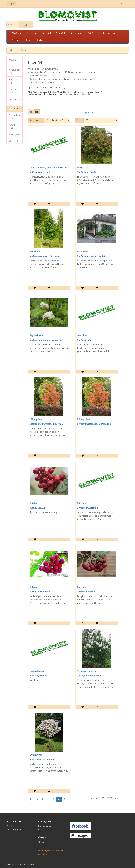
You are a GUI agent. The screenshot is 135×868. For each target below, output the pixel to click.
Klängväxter (32, 33)
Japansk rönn (37, 335)
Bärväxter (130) (13, 62)
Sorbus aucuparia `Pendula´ (92, 256)
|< (31, 799)
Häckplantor (76, 33)
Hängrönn (83, 251)
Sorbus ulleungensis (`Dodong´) (46, 424)
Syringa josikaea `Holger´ (91, 675)
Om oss (10, 826)
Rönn (80, 167)
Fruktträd (60, 33)
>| (36, 804)
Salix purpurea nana (40, 172)
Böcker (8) (13, 141)
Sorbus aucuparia (87, 172)
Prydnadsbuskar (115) (16, 117)
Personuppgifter (14, 830)
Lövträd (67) (14, 109)
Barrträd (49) (13, 81)
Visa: (79, 120)
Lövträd (91, 33)
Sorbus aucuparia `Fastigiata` (45, 256)
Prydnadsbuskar (107, 33)
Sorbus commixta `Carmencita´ (46, 340)
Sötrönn (34, 503)
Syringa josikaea (38, 675)
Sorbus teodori (85, 340)
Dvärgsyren (36, 755)
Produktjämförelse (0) (88, 112)
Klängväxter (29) (14, 72)
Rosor (29, 40)
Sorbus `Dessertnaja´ (88, 508)
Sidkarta (42, 842)
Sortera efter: (36, 120)
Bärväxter (16, 33)
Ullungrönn (36, 419)
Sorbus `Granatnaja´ (40, 592)
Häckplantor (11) (15, 101)
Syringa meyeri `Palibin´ (43, 759)
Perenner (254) (13, 126)
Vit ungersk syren (87, 671)
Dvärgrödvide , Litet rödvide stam (48, 167)
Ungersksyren (37, 671)
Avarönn (82, 335)
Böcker (40, 40)
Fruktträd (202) (13, 91)
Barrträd (47, 33)
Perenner (16, 40)
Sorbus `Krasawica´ (88, 592)
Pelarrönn (35, 251)
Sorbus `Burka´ (38, 508)
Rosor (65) (14, 134)
